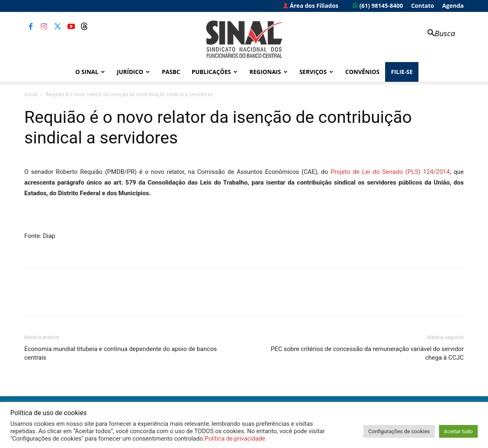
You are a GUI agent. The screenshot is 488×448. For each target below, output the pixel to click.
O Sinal (90, 72)
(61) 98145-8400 (378, 6)
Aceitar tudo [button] (458, 431)
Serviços (316, 72)
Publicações (215, 72)
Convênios (362, 72)
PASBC (171, 72)
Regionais (268, 72)
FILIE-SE (402, 72)
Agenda (453, 6)
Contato (423, 6)
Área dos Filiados (311, 6)
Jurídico (133, 72)
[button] (437, 34)
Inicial (31, 94)
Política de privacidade (235, 439)
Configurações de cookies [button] (399, 431)
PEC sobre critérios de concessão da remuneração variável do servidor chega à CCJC (367, 353)
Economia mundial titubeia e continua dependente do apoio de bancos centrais (121, 353)
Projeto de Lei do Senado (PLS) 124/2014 (390, 172)
